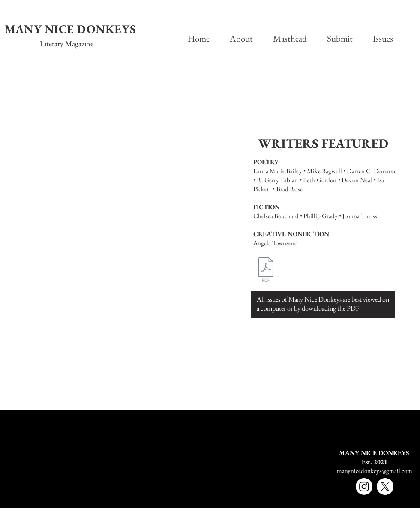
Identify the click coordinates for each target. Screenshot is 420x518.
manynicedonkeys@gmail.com (375, 471)
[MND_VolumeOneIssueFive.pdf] (266, 271)
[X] (385, 487)
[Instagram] (364, 487)
